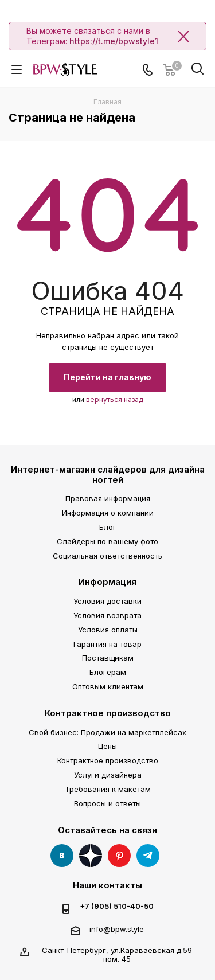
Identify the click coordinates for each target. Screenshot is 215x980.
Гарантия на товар (107, 644)
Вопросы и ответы (107, 803)
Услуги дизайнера (108, 775)
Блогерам (108, 672)
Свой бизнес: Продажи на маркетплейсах (107, 732)
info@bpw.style (117, 929)
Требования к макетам (108, 789)
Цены (107, 746)
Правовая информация (108, 498)
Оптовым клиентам (108, 686)
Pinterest (119, 856)
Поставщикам (108, 658)
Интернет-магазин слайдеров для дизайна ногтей (108, 474)
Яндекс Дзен (91, 856)
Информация (107, 582)
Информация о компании (108, 513)
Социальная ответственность (107, 556)
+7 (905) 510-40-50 (117, 906)
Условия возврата (107, 615)
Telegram (148, 856)
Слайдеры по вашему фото (107, 541)
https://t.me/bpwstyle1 (114, 41)
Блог (108, 527)
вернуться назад (115, 399)
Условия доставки (107, 601)
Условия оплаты (108, 630)
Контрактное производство (108, 713)
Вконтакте (62, 856)
